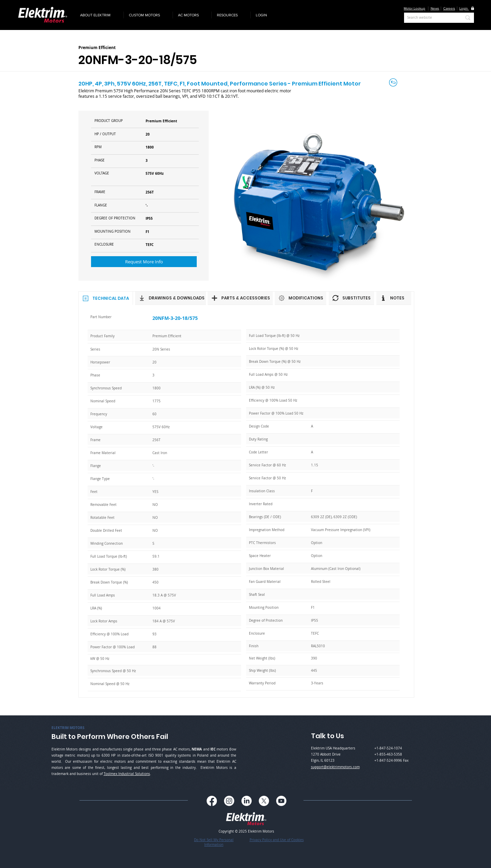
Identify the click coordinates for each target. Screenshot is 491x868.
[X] (264, 801)
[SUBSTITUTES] (351, 298)
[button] (99, 15)
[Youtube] (281, 801)
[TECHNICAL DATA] (106, 298)
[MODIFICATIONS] (301, 298)
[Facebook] (212, 801)
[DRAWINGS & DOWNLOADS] (170, 298)
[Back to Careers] (394, 82)
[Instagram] (229, 801)
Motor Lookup (414, 8)
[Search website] (429, 18)
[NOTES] (394, 298)
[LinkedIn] (247, 801)
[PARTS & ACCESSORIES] (240, 298)
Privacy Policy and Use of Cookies (277, 840)
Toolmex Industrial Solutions (127, 774)
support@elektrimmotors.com (335, 767)
